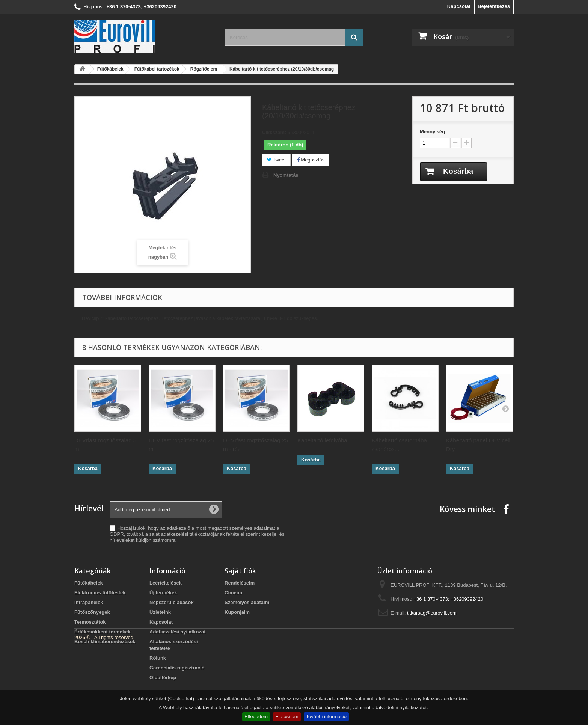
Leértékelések (166, 583)
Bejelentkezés (494, 6)
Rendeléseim (240, 583)
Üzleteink (160, 612)
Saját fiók (240, 571)
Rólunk (158, 658)
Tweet (276, 160)
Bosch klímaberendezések (105, 641)
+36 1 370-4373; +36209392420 (448, 599)
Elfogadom (256, 717)
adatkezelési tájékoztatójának (193, 534)
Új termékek (163, 593)
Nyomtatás (286, 175)
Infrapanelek (89, 602)
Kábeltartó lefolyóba (322, 440)
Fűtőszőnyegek (92, 612)
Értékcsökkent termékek (103, 632)
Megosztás (311, 160)
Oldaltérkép (163, 678)
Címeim (233, 593)
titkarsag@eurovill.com (432, 613)
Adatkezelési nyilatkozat (178, 632)
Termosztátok (90, 622)
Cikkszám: (274, 132)
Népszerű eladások (172, 602)
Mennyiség (432, 132)
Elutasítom (287, 717)
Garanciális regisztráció (177, 668)
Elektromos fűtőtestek (100, 593)
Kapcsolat (459, 6)
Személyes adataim (247, 602)
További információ (326, 717)
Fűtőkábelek (89, 583)
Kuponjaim (237, 612)
